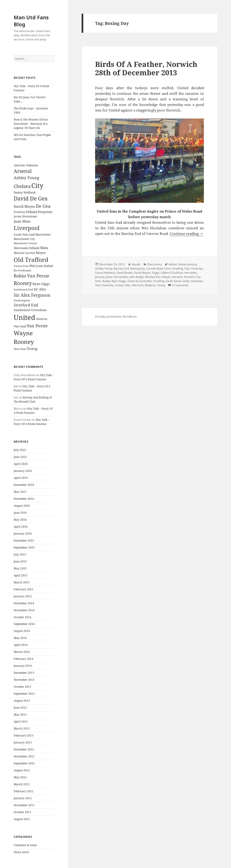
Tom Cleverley (104, 285)
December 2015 (24, 541)
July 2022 (20, 450)
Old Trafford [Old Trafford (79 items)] (31, 260)
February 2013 (24, 735)
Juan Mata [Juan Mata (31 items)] (22, 221)
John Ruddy (136, 277)
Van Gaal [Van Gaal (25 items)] (20, 326)
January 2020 (23, 471)
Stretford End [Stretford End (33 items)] (26, 305)
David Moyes (142, 273)
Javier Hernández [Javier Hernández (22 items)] (25, 216)
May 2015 (20, 568)
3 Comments (180, 285)
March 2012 (22, 784)
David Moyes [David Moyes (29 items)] (24, 206)
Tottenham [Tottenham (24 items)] (39, 310)
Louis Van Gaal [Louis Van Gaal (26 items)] (24, 234)
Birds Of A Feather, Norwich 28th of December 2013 (146, 68)
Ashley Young (104, 268)
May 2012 (20, 777)
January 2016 (23, 534)
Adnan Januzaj (188, 264)
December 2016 (24, 499)
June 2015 (20, 561)
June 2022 (20, 457)
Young (161, 285)
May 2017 (20, 492)
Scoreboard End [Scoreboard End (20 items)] (23, 289)
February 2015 (24, 589)
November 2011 (24, 805)
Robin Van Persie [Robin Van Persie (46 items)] (31, 276)
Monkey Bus (153, 277)
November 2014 (24, 610)
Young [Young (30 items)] (32, 349)
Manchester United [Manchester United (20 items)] (25, 243)
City (187, 268)
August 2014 (22, 631)
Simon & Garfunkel (140, 281)
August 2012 (22, 770)
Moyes (166, 277)
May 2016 (20, 520)
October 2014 (22, 617)
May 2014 (20, 638)
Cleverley (197, 268)
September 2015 (24, 547)
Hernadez (191, 273)
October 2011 (22, 812)
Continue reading (187, 233)
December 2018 (24, 485)
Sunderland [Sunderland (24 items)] (22, 310)
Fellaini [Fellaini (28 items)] (32, 212)
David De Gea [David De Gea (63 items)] (31, 199)
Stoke (186, 281)
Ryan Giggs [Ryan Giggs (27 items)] (41, 284)
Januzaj (100, 277)
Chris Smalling (174, 268)
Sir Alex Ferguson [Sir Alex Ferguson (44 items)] (32, 295)
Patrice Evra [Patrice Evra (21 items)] (21, 266)
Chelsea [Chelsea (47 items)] (22, 186)
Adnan (173, 264)
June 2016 (20, 513)
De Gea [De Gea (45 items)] (43, 206)
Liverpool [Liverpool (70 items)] (27, 228)
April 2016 (21, 527)
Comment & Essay (25, 845)
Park (98, 281)
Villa (127, 285)
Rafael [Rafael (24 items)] (49, 266)
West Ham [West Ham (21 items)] (20, 349)
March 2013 (22, 728)
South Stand (173, 281)
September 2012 (24, 763)
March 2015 (22, 582)
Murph (136, 264)
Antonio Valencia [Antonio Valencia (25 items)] (26, 165)
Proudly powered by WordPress (116, 317)
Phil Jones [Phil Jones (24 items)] (36, 266)
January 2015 (23, 596)
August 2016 (22, 506)
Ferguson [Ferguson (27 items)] (45, 212)
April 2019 (21, 478)
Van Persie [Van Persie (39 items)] (37, 326)
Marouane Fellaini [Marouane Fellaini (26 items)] (27, 248)
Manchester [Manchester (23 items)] (43, 235)
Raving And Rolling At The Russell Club (33, 399)
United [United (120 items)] (24, 317)
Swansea (197, 281)
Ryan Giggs (119, 281)
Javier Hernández (117, 277)
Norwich (177, 277)
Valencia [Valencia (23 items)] (42, 319)
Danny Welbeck (105, 273)
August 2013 (22, 701)
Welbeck (150, 285)
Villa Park (137, 285)
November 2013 (24, 680)
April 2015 (21, 575)
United (119, 285)
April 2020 (21, 464)
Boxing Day (138, 268)
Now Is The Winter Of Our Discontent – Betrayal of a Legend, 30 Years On (31, 124)
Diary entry (21, 852)
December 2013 (24, 673)
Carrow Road (155, 268)
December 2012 (24, 749)
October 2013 (22, 687)
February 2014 (24, 659)
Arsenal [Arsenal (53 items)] (23, 171)
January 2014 (23, 666)
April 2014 (21, 645)
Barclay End (121, 268)
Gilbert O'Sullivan (172, 273)
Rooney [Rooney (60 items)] (23, 283)
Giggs (156, 273)
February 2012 (24, 791)
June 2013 (20, 708)
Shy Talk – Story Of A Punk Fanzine (34, 377)
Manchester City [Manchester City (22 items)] (24, 239)
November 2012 (24, 756)
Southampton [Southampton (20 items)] (22, 300)
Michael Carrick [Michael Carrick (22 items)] (24, 253)
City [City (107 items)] (37, 185)
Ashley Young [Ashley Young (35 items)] (26, 178)
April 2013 (21, 722)
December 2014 (24, 603)
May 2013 (20, 715)
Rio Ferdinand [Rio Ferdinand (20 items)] (22, 270)
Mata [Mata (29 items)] (44, 248)
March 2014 (22, 652)
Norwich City (192, 277)
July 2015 (20, 554)
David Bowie (124, 273)
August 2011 (22, 819)
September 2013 (24, 694)
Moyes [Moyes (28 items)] (41, 253)
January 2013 (23, 742)
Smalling (159, 281)
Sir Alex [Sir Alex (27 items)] (40, 289)
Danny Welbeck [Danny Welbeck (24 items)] (25, 192)
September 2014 (24, 624)
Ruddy (106, 281)
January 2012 (23, 798)
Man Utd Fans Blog (31, 21)
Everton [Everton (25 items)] (19, 212)
